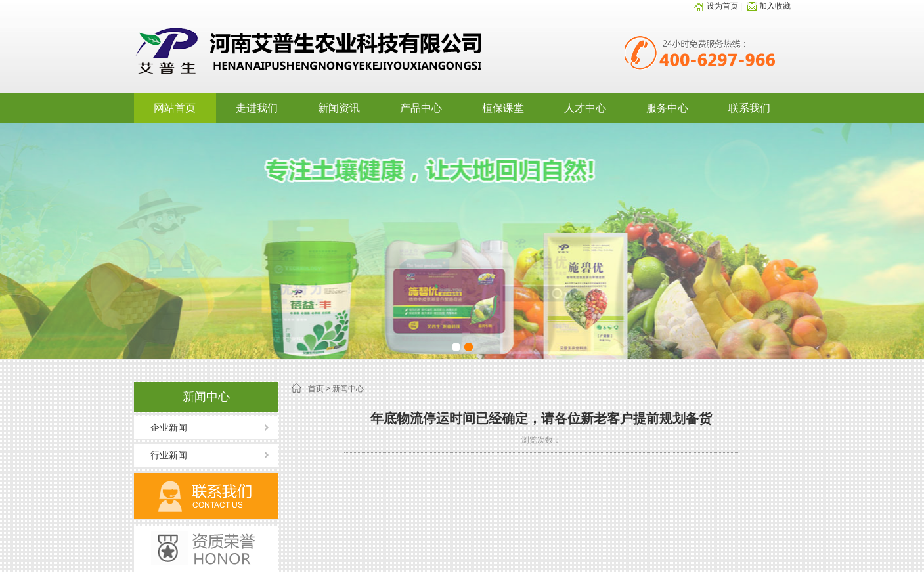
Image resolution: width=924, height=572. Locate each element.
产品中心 (421, 108)
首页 (316, 389)
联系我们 (749, 108)
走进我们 (257, 108)
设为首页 (716, 6)
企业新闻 (169, 428)
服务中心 (667, 108)
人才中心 (585, 108)
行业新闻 (169, 455)
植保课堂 (503, 108)
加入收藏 (768, 6)
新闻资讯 (339, 108)
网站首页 (175, 108)
